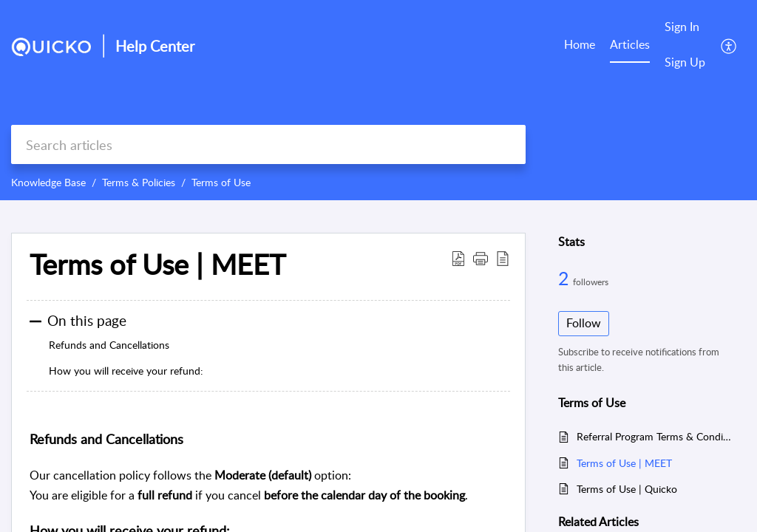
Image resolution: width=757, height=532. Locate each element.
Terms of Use (221, 182)
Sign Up (685, 62)
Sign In (682, 27)
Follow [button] (584, 323)
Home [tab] (580, 44)
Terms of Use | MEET (624, 463)
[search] (268, 144)
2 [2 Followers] (566, 278)
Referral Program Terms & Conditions (654, 436)
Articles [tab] (630, 44)
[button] (729, 45)
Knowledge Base (48, 182)
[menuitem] (685, 28)
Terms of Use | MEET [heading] (157, 265)
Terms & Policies (139, 182)
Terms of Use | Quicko (627, 489)
